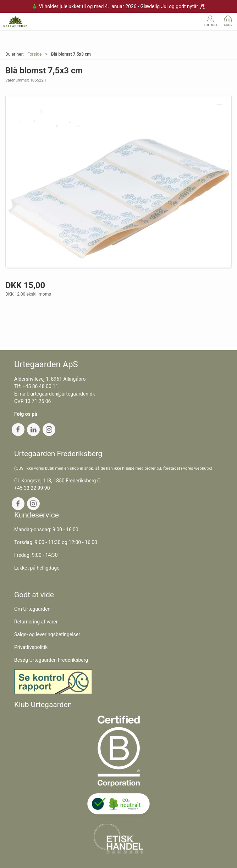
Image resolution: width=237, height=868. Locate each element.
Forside (35, 54)
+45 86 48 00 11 (41, 386)
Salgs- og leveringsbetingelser (47, 634)
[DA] (15, 22)
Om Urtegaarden (32, 609)
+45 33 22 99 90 (32, 488)
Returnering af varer (36, 622)
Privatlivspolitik (31, 647)
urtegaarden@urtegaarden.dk (62, 394)
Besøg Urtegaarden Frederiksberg (51, 660)
